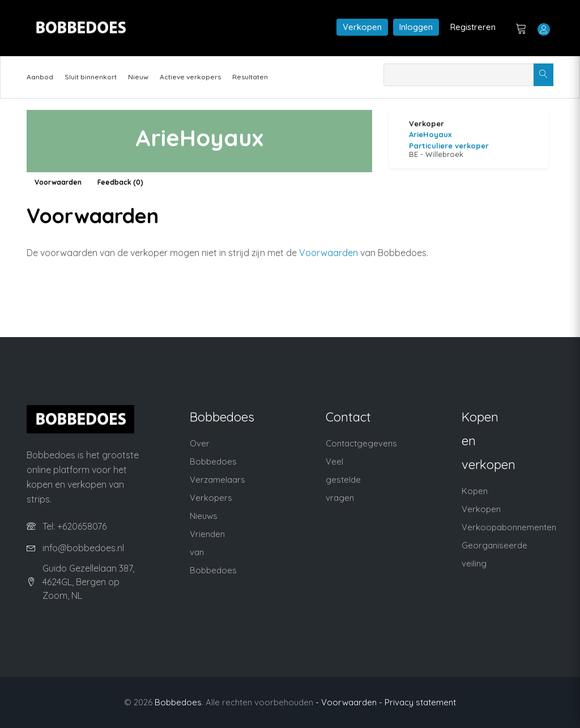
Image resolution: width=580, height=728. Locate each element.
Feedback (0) (120, 182)
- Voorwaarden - (349, 702)
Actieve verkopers (190, 77)
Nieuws (204, 516)
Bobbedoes (178, 702)
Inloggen (416, 27)
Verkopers (211, 498)
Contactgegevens (361, 443)
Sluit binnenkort (91, 77)
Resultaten (250, 77)
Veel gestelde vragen (343, 480)
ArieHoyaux (430, 134)
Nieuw (138, 77)
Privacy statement (420, 702)
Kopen (475, 491)
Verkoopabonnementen (509, 527)
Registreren (473, 27)
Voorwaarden (58, 182)
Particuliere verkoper (449, 146)
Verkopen (362, 27)
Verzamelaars (217, 480)
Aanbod (40, 77)
